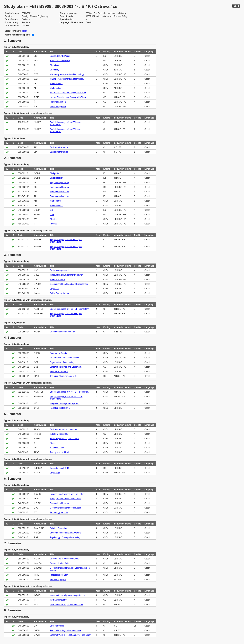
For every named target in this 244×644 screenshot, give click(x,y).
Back (236, 6)
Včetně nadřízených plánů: (17, 35)
